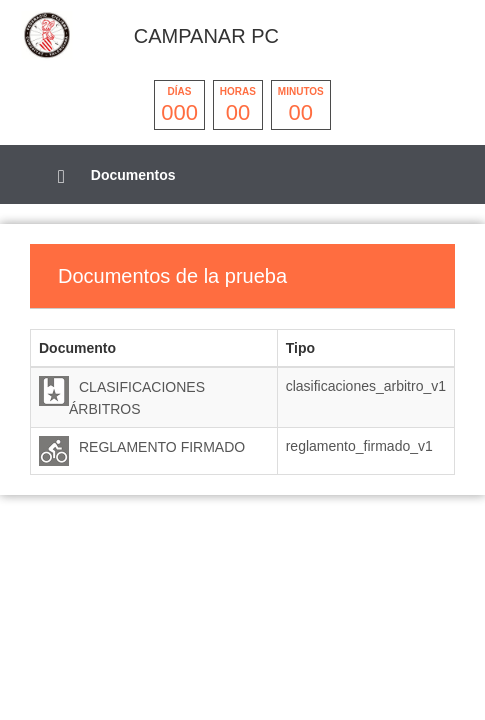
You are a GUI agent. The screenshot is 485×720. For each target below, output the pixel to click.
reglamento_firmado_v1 (359, 446)
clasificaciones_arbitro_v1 (366, 386)
